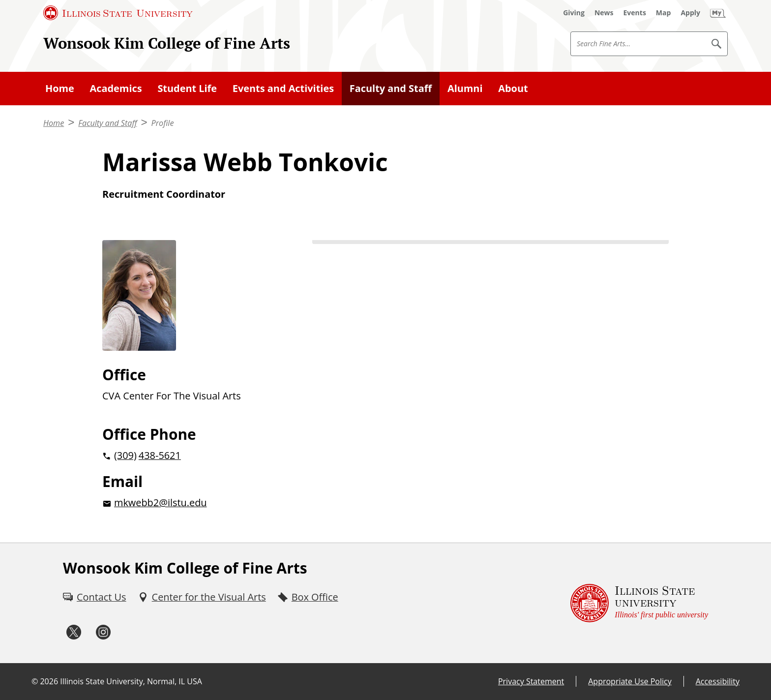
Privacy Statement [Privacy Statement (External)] (531, 681)
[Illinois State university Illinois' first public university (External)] (639, 603)
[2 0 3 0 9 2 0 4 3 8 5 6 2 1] (192, 456)
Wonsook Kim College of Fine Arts (167, 43)
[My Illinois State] (718, 13)
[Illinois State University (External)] (118, 13)
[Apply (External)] (690, 13)
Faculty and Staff (391, 88)
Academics (116, 88)
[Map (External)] (664, 13)
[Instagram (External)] (103, 632)
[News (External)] (604, 13)
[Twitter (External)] (74, 632)
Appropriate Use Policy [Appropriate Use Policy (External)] (630, 681)
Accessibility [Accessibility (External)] (718, 681)
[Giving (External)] (574, 13)
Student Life (187, 88)
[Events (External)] (635, 13)
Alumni (465, 88)
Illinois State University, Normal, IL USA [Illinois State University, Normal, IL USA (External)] (131, 681)
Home (60, 88)
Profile (163, 123)
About (513, 88)
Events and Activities (283, 88)
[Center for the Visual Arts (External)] (202, 597)
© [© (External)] (35, 681)
